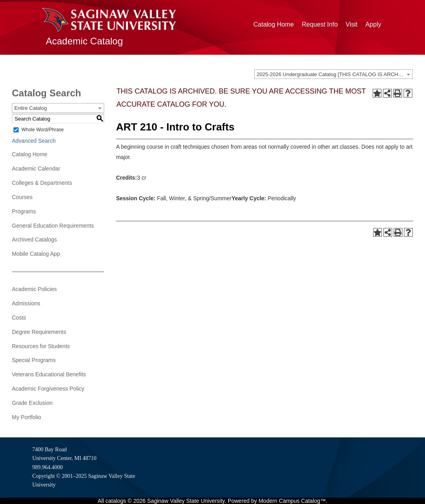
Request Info (320, 24)
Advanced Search (34, 141)
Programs (24, 211)
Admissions (26, 303)
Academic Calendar (36, 169)
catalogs (116, 501)
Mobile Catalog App (36, 254)
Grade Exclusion (32, 403)
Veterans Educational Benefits (49, 374)
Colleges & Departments (42, 183)
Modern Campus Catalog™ (292, 501)
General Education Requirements (53, 226)
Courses (22, 197)
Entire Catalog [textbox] (30, 108)
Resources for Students (41, 346)
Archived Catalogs (34, 240)
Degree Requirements (39, 332)
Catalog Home (274, 24)
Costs (19, 318)
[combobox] (334, 74)
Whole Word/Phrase (43, 130)
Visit (352, 24)
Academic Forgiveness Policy (48, 389)
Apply (373, 24)
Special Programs (34, 360)
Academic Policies (34, 289)
